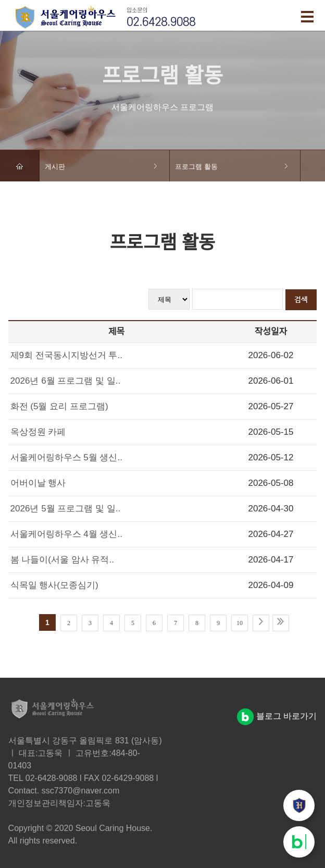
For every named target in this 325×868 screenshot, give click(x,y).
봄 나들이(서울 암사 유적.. (62, 560)
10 (240, 623)
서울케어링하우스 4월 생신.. (66, 534)
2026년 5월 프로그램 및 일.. (66, 509)
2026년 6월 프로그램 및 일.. (66, 381)
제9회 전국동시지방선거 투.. (66, 355)
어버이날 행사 (38, 483)
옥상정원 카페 (38, 432)
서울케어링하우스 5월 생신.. (66, 457)
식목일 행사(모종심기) (54, 585)
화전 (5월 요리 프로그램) (59, 406)
